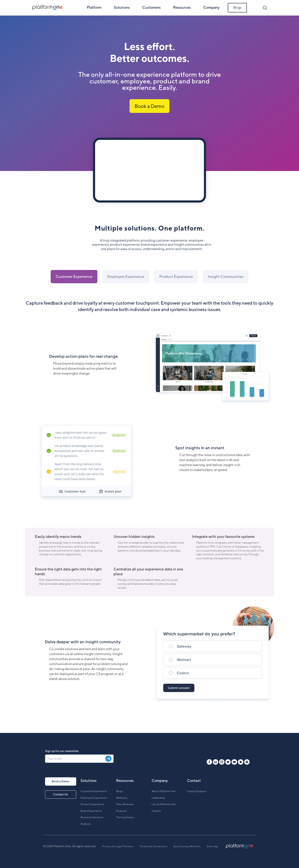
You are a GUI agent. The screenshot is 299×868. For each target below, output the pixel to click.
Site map (212, 846)
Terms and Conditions (153, 846)
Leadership (158, 798)
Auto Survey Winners (187, 846)
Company (211, 7)
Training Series (125, 817)
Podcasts (121, 811)
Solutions (122, 7)
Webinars (122, 798)
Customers (151, 7)
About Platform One (164, 791)
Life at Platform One (164, 804)
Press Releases (125, 804)
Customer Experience (94, 791)
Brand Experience (91, 811)
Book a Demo (149, 106)
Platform (94, 7)
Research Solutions (92, 817)
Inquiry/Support (197, 791)
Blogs (237, 8)
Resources (182, 7)
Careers (156, 811)
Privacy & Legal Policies (118, 846)
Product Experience (93, 804)
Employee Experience (94, 798)
